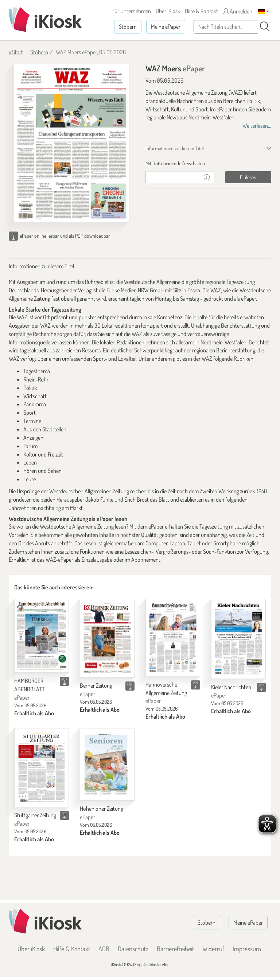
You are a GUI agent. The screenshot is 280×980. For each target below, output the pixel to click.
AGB (104, 949)
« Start (16, 52)
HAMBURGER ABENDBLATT (30, 689)
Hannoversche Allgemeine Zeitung (166, 693)
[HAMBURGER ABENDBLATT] (42, 636)
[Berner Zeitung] (107, 638)
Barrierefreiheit (175, 949)
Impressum (247, 949)
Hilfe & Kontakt (201, 11)
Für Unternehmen (132, 11)
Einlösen (248, 177)
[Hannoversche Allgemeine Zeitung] (173, 638)
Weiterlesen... (257, 126)
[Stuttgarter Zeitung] (42, 768)
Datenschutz (133, 949)
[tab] (208, 163)
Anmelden (238, 11)
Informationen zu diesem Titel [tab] (175, 148)
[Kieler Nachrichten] (238, 639)
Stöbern (128, 27)
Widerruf (213, 949)
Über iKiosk (168, 11)
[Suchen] (265, 27)
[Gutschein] (172, 177)
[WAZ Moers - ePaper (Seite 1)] (72, 143)
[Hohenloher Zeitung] (107, 764)
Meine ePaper (166, 27)
